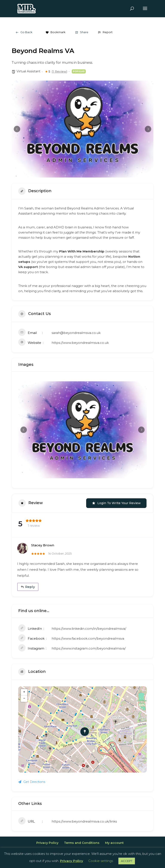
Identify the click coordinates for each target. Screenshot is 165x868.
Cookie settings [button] (101, 861)
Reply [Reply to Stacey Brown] (27, 586)
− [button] (24, 698)
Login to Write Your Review (116, 503)
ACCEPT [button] (127, 861)
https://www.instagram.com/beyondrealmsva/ (89, 647)
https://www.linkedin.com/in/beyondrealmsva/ (89, 627)
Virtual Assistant (28, 71)
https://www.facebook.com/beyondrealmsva (88, 637)
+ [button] (24, 691)
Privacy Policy (47, 842)
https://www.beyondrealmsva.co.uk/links (84, 820)
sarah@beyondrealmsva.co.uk (76, 333)
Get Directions (32, 781)
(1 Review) (59, 72)
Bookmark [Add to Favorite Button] (56, 32)
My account (114, 842)
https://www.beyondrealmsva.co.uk (80, 343)
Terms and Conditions (82, 842)
